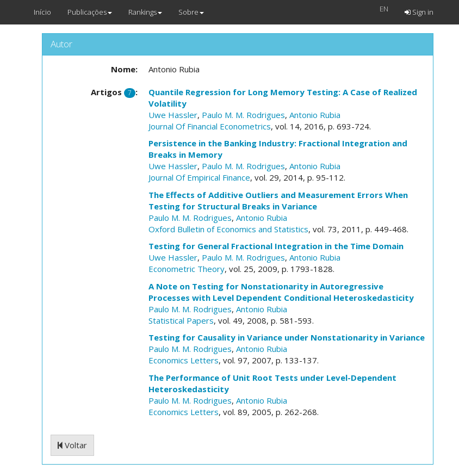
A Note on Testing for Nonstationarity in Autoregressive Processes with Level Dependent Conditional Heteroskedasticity (281, 292)
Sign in (419, 12)
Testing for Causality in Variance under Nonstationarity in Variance (287, 337)
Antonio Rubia (315, 115)
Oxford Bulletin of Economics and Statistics (228, 229)
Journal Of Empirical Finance (199, 177)
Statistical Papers (181, 320)
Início (42, 12)
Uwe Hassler (173, 115)
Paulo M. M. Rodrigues (243, 115)
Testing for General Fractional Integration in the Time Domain (276, 246)
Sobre (191, 12)
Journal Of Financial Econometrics (210, 126)
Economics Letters (184, 360)
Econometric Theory (187, 269)
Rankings (145, 12)
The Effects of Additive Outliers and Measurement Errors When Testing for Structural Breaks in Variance (278, 200)
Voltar (72, 445)
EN (384, 9)
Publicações (90, 12)
